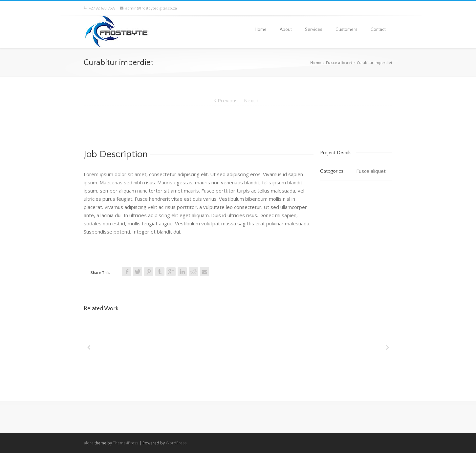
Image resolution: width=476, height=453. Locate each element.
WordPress (176, 443)
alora (89, 443)
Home (261, 30)
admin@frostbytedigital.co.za (148, 8)
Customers (346, 30)
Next (249, 100)
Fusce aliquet (339, 62)
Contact (378, 30)
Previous (228, 100)
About (286, 30)
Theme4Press (126, 443)
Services (314, 30)
